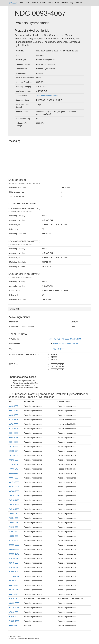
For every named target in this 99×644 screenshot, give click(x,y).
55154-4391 (14, 576)
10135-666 (14, 447)
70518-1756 (14, 509)
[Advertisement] (49, 161)
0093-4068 (14, 411)
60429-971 (14, 590)
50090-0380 (14, 545)
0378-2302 (14, 424)
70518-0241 (14, 496)
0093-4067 (14, 406)
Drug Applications (76, 3)
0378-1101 (14, 420)
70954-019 (14, 514)
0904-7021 (14, 438)
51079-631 (14, 558)
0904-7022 (14, 442)
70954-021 (14, 523)
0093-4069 (14, 415)
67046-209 (14, 617)
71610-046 (14, 527)
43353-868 (14, 540)
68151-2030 (14, 482)
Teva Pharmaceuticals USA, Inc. (49, 96)
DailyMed (64, 3)
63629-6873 (14, 603)
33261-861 (14, 464)
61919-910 (14, 599)
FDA (12, 3)
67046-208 (14, 612)
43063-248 (14, 469)
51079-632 (14, 567)
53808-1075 (14, 572)
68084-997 (14, 473)
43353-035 (14, 536)
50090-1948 (14, 554)
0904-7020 (14, 433)
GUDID (51, 3)
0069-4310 (14, 626)
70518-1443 (14, 505)
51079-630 (14, 563)
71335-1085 (14, 621)
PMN (28, 3)
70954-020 (14, 518)
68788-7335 (14, 491)
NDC (57, 3)
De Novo (35, 3)
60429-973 (14, 594)
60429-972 (14, 585)
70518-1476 (14, 500)
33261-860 (14, 460)
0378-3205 (14, 429)
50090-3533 (14, 549)
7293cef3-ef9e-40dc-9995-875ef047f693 (65, 339)
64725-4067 (14, 608)
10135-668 (14, 455)
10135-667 (14, 451)
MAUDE (43, 3)
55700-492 (14, 581)
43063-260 (14, 532)
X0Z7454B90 (58, 349)
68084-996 (14, 478)
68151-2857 (14, 487)
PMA (22, 3)
